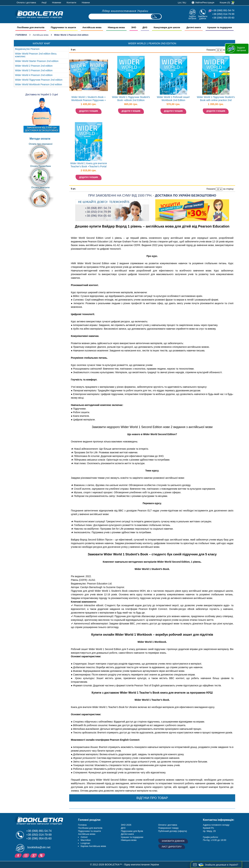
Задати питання (192, 17)
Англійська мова (41, 35)
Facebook (19, 855)
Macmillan (86, 840)
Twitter (42, 855)
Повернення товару (168, 828)
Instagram (26, 855)
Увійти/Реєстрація (205, 3)
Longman (85, 843)
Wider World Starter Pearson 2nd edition (37, 61)
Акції (44, 3)
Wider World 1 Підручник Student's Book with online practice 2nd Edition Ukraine (216, 99)
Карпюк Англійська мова (93, 846)
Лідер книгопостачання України (125, 11)
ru (184, 3)
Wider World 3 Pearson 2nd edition (34, 70)
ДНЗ (123, 828)
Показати (211, 50)
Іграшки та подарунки (132, 837)
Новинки (57, 3)
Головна (21, 35)
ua (179, 3)
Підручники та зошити (89, 831)
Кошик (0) (225, 3)
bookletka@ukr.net (39, 847)
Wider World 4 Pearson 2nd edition (34, 75)
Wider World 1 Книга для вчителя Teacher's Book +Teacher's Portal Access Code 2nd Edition (89, 165)
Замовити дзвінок (203, 17)
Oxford (84, 837)
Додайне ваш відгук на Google (34, 855)
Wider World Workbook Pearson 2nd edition (39, 84)
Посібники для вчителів (90, 828)
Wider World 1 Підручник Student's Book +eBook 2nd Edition (131, 99)
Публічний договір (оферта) (173, 831)
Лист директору (172, 847)
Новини (86, 3)
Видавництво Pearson (27, 49)
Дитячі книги (127, 834)
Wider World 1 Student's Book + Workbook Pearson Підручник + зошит (89, 99)
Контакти (71, 3)
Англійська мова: (87, 834)
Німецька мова (129, 840)
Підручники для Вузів (132, 831)
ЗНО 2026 (126, 825)
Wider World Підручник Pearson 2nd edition (39, 80)
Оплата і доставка (26, 3)
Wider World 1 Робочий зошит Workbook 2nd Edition (173, 99)
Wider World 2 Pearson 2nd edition (34, 66)
